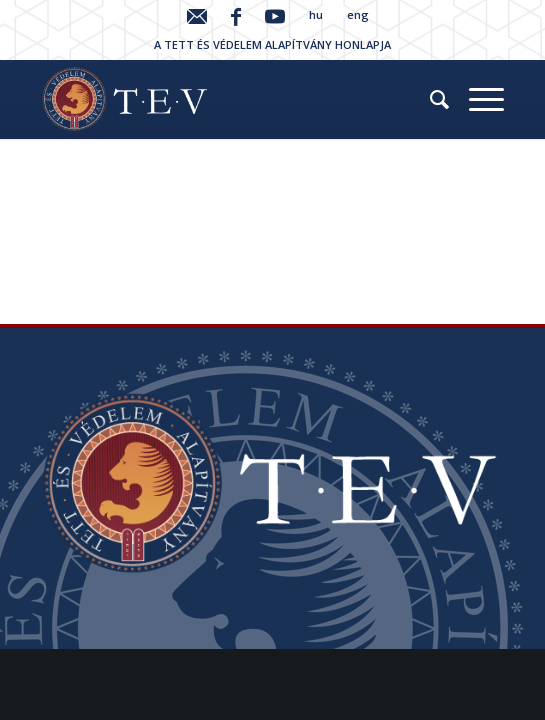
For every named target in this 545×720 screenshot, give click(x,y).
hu (316, 14)
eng (358, 14)
